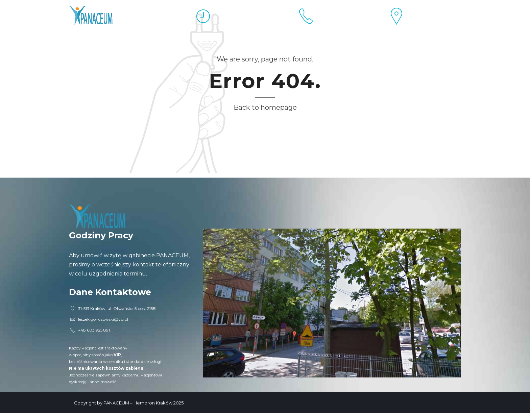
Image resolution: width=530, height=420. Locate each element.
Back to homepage (265, 107)
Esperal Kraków (93, 42)
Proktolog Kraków (156, 42)
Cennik (205, 42)
